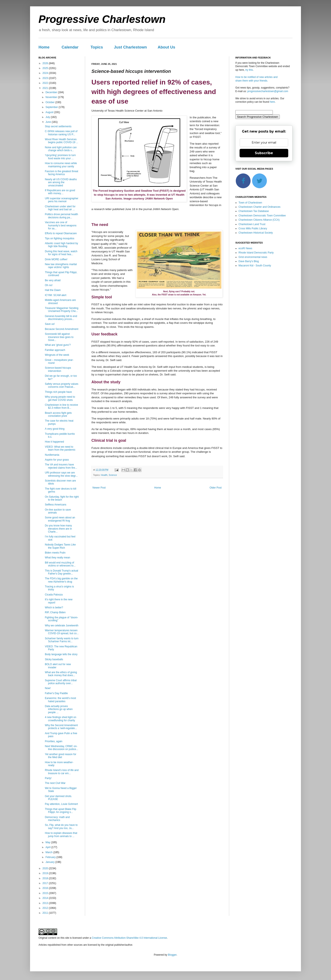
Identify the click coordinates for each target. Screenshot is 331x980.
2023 (46, 78)
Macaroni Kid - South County (255, 266)
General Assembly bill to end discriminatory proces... (61, 318)
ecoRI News (245, 248)
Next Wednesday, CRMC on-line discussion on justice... (61, 748)
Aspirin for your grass (57, 460)
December (52, 92)
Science (113, 475)
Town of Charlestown (250, 203)
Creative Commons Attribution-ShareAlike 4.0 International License (129, 938)
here (272, 102)
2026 (46, 63)
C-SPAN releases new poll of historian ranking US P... (61, 133)
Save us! (50, 324)
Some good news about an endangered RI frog (60, 519)
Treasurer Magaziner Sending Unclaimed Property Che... (62, 310)
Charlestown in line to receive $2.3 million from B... (61, 406)
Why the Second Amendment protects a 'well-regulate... (61, 727)
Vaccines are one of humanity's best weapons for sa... (61, 225)
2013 (46, 903)
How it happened (54, 442)
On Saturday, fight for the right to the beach (62, 498)
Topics (97, 47)
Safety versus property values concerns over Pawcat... (62, 385)
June (49, 122)
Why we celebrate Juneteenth (62, 626)
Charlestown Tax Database (254, 211)
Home (44, 47)
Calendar (70, 47)
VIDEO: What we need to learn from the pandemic (60, 448)
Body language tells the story (61, 654)
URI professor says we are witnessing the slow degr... (61, 474)
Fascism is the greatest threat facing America (61, 173)
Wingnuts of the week (57, 355)
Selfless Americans (56, 505)
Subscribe (264, 153)
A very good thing (55, 429)
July (48, 117)
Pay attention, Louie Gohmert (61, 804)
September (52, 107)
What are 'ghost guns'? (58, 345)
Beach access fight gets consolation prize (58, 414)
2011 (46, 913)
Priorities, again (54, 741)
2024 (46, 73)
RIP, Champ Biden (55, 612)
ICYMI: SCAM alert (56, 295)
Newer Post (99, 488)
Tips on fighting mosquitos (60, 238)
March (49, 852)
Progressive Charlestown (102, 19)
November (52, 97)
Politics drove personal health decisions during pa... (61, 216)
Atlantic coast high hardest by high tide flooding (61, 245)
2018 (46, 878)
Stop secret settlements (58, 126)
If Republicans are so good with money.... (60, 192)
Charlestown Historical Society (256, 233)
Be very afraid (53, 280)
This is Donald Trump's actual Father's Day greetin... (61, 572)
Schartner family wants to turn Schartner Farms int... (62, 640)
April (48, 847)
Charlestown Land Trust (252, 224)
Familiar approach (55, 350)
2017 (46, 883)
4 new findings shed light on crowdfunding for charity (61, 719)
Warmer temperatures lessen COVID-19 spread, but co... (62, 632)
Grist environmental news (253, 257)
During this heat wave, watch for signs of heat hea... (61, 253)
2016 (46, 888)
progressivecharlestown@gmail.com (268, 91)
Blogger (172, 955)
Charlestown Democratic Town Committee (262, 216)
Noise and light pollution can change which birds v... (61, 149)
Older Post (216, 488)
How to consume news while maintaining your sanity (61, 165)
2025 (46, 68)
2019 (46, 873)
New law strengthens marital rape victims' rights (61, 266)
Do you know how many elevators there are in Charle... (58, 529)
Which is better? (54, 608)
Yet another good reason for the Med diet (61, 756)
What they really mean (57, 558)
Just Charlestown (130, 47)
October (50, 102)
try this (249, 70)
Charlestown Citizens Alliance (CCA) (259, 220)
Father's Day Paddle (56, 693)
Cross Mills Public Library (253, 228)
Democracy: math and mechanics (57, 819)
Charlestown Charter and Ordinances (259, 207)
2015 (46, 893)
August (50, 112)
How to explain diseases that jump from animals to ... (61, 835)
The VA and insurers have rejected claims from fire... (61, 466)
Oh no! (49, 285)
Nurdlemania (52, 455)
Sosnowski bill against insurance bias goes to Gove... (59, 337)
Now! (48, 688)
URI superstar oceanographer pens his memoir (62, 200)
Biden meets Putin (55, 553)
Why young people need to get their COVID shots (60, 398)
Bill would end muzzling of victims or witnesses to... (60, 564)
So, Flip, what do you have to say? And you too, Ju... (61, 826)
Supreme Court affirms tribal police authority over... (61, 682)
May (48, 842)
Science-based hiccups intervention (58, 369)
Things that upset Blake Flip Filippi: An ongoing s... (61, 811)
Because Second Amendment (62, 329)
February (51, 857)
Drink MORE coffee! (56, 259)
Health (104, 475)
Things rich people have (58, 392)
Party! (48, 778)
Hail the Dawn (53, 290)
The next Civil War (55, 783)
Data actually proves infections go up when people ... (59, 709)
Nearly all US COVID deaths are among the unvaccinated (61, 182)
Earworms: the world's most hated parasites (60, 700)
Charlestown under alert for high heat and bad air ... (60, 208)
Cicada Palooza (54, 595)
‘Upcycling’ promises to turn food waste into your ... (60, 157)
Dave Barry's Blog (249, 261)
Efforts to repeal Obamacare (61, 233)
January (50, 862)
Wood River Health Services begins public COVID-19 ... (61, 141)
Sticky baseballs (54, 659)
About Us (166, 47)
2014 (46, 898)
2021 (46, 88)
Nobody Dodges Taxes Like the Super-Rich (60, 546)
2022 (46, 83)
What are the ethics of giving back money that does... (61, 674)
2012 (46, 908)
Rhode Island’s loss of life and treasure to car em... (62, 772)
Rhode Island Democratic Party (256, 253)
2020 (46, 868)
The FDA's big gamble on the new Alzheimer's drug (61, 580)
